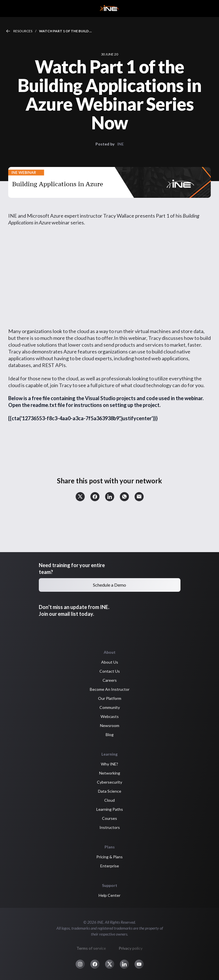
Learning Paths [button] (110, 809)
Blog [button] (110, 735)
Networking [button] (110, 773)
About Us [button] (110, 662)
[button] (80, 497)
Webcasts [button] (110, 716)
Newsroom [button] (110, 725)
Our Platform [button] (110, 698)
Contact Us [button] (110, 671)
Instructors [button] (110, 827)
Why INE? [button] (109, 764)
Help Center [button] (109, 895)
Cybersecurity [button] (109, 782)
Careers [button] (110, 680)
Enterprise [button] (110, 866)
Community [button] (110, 707)
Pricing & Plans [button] (109, 857)
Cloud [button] (109, 800)
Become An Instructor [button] (110, 689)
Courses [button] (109, 818)
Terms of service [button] (91, 948)
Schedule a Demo (109, 585)
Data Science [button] (110, 791)
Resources (23, 31)
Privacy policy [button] (131, 948)
